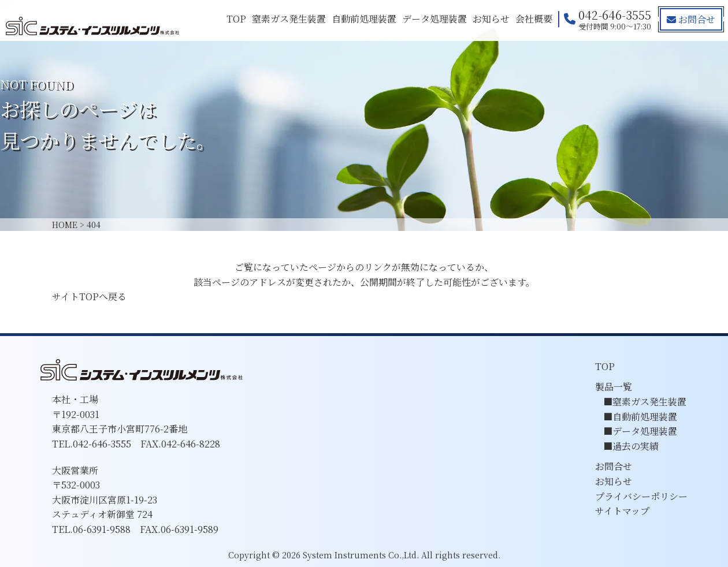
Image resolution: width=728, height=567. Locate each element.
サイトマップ (622, 511)
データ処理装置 (434, 19)
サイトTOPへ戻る (89, 296)
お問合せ (691, 19)
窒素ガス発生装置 (289, 19)
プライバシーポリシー (641, 496)
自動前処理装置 (364, 19)
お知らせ (491, 19)
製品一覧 (614, 387)
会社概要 (534, 19)
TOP (236, 19)
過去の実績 (636, 446)
